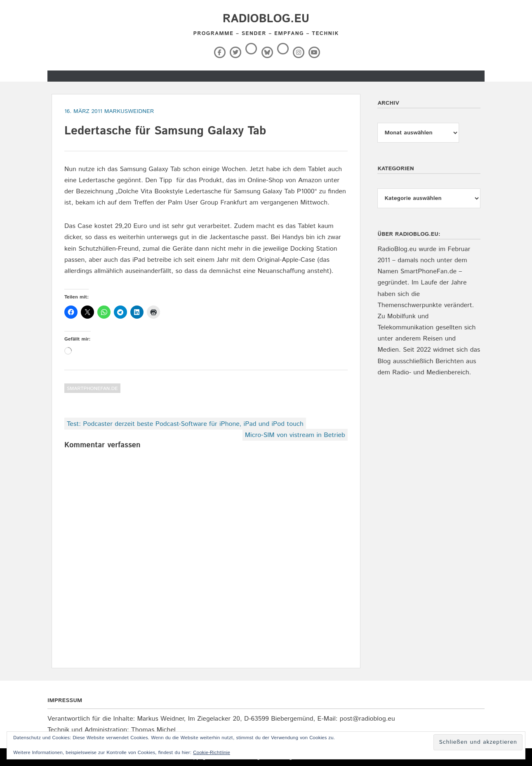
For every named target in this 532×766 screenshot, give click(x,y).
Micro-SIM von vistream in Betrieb (295, 435)
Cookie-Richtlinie (212, 753)
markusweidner (129, 111)
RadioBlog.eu (266, 19)
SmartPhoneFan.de (92, 389)
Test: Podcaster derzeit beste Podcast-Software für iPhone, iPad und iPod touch (185, 424)
